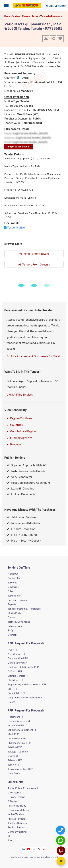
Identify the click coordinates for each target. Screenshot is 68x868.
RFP (10, 836)
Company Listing (17, 832)
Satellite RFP (15, 747)
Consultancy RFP (17, 663)
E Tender (13, 801)
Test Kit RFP (15, 765)
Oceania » (27, 16)
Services (12, 582)
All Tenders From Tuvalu (34, 253)
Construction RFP (18, 658)
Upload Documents (21, 494)
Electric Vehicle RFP (19, 676)
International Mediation (24, 523)
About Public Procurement (23, 788)
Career (12, 617)
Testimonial (14, 596)
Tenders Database (18, 823)
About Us (13, 574)
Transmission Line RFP (20, 769)
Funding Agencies (21, 438)
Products (16, 444)
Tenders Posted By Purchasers (25, 609)
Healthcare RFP (17, 717)
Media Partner (16, 613)
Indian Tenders (16, 814)
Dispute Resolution (21, 529)
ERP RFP (13, 689)
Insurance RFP (16, 725)
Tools (11, 840)
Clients (12, 591)
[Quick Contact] (61, 830)
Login (50, 6)
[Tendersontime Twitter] (39, 849)
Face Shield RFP (17, 693)
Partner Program (17, 600)
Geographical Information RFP (25, 697)
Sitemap (12, 635)
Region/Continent (21, 418)
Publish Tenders (15, 457)
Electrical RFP (16, 680)
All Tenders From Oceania (34, 264)
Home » (8, 16)
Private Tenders (16, 819)
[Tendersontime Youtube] (29, 849)
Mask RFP (13, 734)
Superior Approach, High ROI (27, 465)
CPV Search (14, 792)
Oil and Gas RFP (17, 738)
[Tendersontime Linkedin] (24, 849)
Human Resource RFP (20, 721)
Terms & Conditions (19, 622)
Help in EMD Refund (22, 535)
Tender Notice (16, 227)
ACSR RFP (14, 650)
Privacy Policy (16, 626)
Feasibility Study (17, 806)
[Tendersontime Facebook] (34, 849)
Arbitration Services (21, 517)
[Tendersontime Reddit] (44, 849)
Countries (16, 425)
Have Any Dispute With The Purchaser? (30, 510)
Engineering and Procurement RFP (27, 684)
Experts (12, 604)
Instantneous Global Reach (26, 471)
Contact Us (14, 578)
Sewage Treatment (18, 751)
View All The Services (20, 394)
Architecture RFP (17, 654)
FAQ (10, 630)
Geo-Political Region (23, 431)
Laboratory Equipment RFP (23, 730)
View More (14, 773)
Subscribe (13, 587)
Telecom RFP (15, 760)
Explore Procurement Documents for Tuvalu (34, 356)
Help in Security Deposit (24, 540)
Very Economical (19, 477)
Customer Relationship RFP (23, 667)
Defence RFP (15, 671)
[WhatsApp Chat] (61, 840)
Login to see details (19, 147)
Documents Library (18, 810)
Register (60, 6)
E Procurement (16, 797)
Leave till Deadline (20, 488)
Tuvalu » (36, 16)
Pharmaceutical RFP (19, 743)
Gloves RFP (14, 702)
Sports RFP (14, 756)
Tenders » (17, 16)
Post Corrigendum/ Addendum (28, 483)
